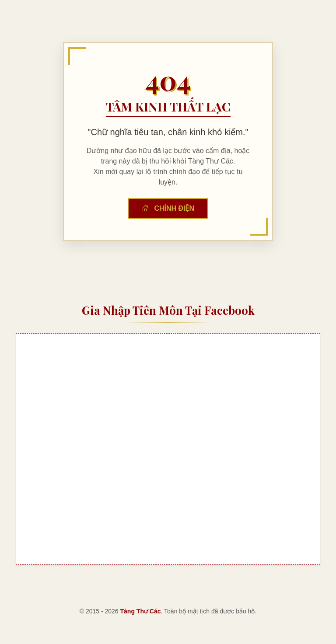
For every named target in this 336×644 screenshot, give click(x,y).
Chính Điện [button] (168, 208)
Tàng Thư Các (141, 611)
